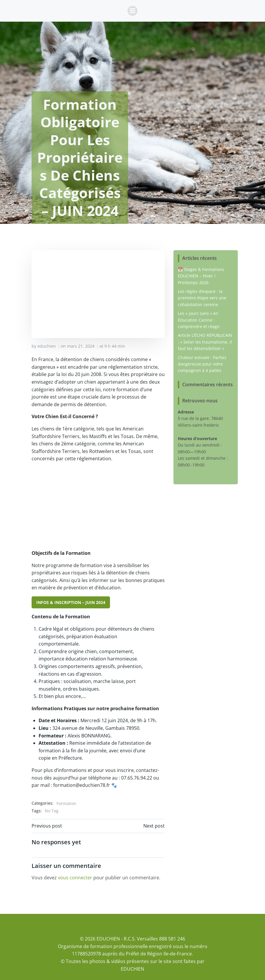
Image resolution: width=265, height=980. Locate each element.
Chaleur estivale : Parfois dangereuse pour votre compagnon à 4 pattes (202, 364)
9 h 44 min (115, 346)
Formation (66, 803)
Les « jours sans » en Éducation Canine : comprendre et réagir (199, 320)
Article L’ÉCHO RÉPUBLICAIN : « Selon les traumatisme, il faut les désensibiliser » (205, 342)
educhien (47, 346)
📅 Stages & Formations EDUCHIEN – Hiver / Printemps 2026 (201, 276)
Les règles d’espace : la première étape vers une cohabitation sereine (202, 298)
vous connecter (75, 878)
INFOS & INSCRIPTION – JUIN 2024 (71, 602)
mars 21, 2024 (81, 346)
